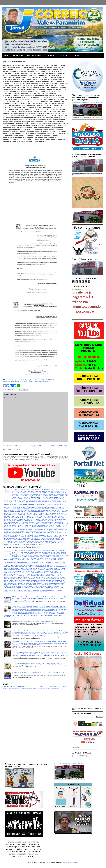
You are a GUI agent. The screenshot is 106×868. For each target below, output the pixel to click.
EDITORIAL (76, 56)
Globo (38, 689)
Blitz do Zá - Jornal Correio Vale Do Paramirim (87, 749)
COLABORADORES (34, 56)
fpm (64, 863)
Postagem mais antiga (60, 446)
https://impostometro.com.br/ (80, 289)
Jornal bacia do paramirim (20, 687)
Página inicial (36, 446)
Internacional (42, 689)
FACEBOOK (63, 56)
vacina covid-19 (38, 687)
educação (54, 689)
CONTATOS (50, 56)
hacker (58, 689)
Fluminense (34, 689)
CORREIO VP (18, 56)
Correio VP (8, 686)
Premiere (50, 689)
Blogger (75, 863)
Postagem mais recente (12, 446)
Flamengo (18, 689)
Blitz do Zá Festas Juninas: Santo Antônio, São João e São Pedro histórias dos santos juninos (38, 663)
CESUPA (52, 687)
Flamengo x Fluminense (26, 689)
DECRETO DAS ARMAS (60, 687)
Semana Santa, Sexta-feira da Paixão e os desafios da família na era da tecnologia (35, 621)
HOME (6, 56)
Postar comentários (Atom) (15, 449)
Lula (46, 689)
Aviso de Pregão (46, 687)
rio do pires (31, 687)
